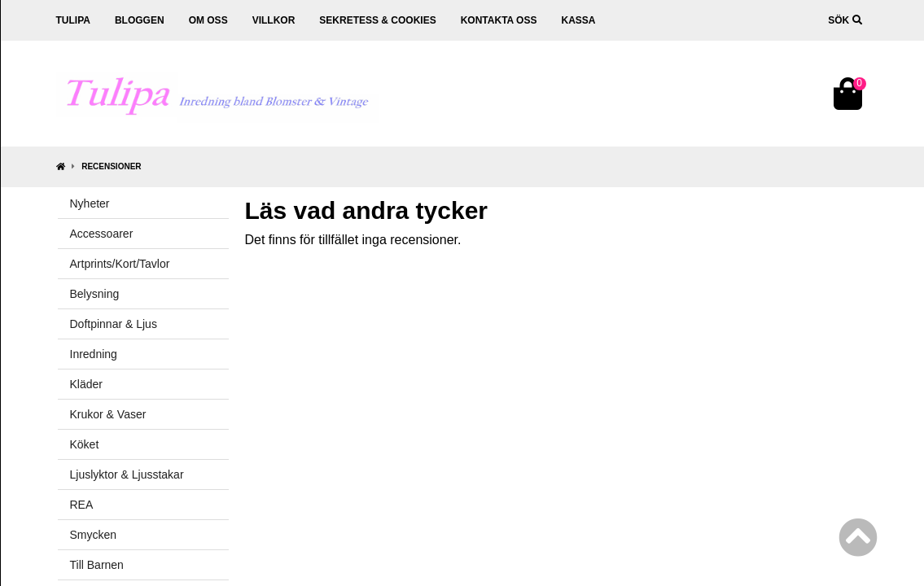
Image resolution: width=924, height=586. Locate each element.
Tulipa (73, 20)
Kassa (578, 20)
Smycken (94, 535)
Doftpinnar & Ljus (114, 324)
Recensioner (111, 166)
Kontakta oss (499, 20)
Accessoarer (102, 234)
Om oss (208, 20)
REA (82, 505)
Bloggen (140, 20)
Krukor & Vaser (108, 414)
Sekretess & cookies (377, 20)
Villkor (274, 20)
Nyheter (90, 203)
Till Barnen (97, 565)
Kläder (86, 384)
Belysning (95, 294)
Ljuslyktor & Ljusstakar (127, 474)
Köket (85, 444)
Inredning (94, 354)
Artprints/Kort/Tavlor (120, 264)
